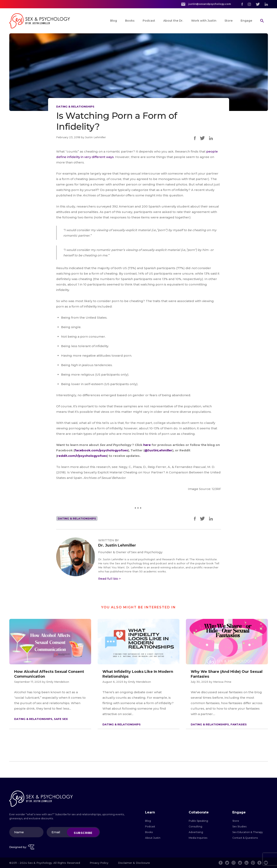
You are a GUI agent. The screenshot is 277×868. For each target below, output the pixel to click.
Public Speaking (198, 821)
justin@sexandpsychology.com (206, 4)
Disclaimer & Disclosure (134, 863)
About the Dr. (173, 21)
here (147, 445)
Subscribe (83, 833)
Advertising (196, 832)
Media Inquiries (198, 838)
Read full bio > (110, 579)
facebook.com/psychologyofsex (101, 450)
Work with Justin (204, 21)
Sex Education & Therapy (248, 832)
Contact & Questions (245, 838)
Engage (246, 21)
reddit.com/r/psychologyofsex (82, 456)
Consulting (195, 826)
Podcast (149, 21)
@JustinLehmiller (158, 450)
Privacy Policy (99, 863)
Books (130, 21)
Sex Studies (239, 826)
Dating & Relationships (75, 106)
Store (229, 21)
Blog (114, 21)
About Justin (153, 838)
